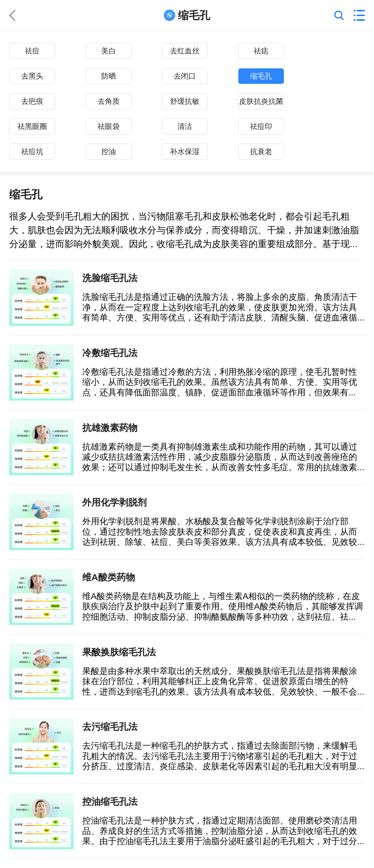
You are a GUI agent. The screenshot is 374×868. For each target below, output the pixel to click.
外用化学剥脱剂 (114, 502)
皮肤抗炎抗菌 (261, 101)
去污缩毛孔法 (110, 727)
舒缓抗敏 (185, 101)
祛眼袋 (109, 127)
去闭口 (185, 76)
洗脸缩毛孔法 (110, 278)
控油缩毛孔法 (110, 801)
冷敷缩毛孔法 (110, 353)
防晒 (109, 76)
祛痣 (261, 51)
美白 (109, 51)
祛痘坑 (32, 152)
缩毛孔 (261, 76)
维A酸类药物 (109, 577)
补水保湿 (185, 152)
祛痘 (32, 51)
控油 (109, 152)
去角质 (109, 101)
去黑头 (32, 76)
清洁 (185, 127)
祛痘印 (261, 127)
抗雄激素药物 (110, 428)
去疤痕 (32, 101)
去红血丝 (185, 51)
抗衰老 (261, 152)
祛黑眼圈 (32, 127)
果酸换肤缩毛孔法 (119, 652)
